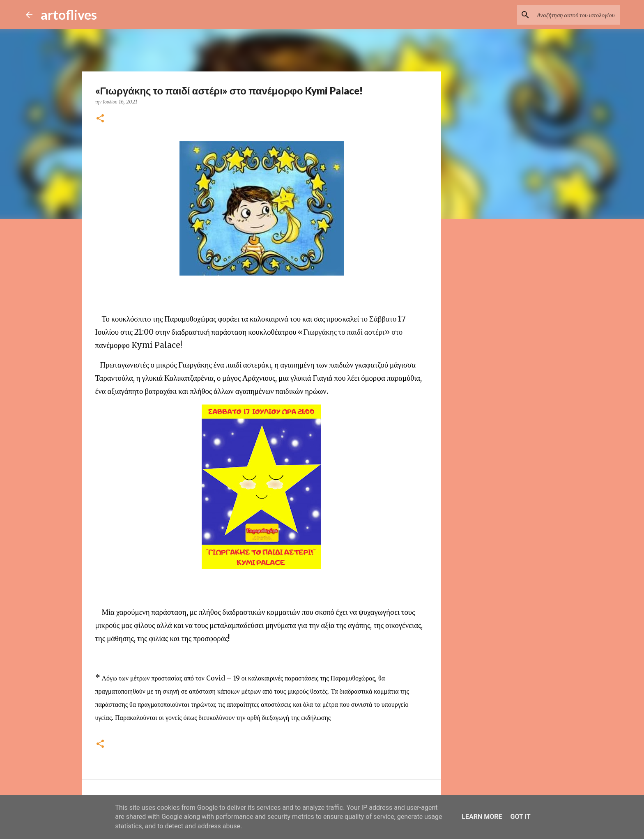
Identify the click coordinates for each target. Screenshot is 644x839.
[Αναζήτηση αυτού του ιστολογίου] (577, 15)
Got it (520, 817)
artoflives (69, 15)
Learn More (482, 817)
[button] (100, 119)
